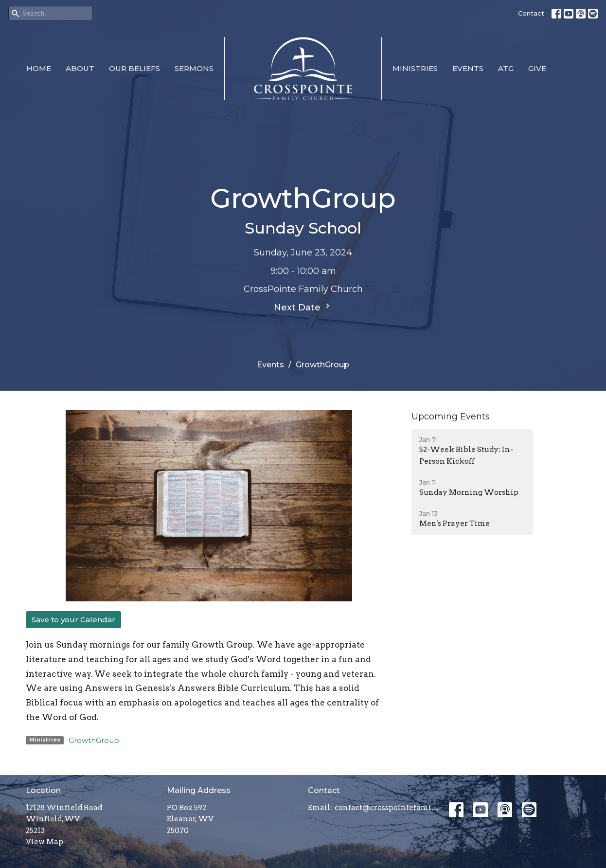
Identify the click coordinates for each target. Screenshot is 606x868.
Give (537, 68)
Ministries (415, 68)
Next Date (303, 307)
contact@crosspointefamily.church (387, 808)
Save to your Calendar (73, 620)
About (80, 68)
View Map (45, 842)
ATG (506, 68)
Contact (531, 13)
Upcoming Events (451, 416)
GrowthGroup (94, 740)
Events (468, 68)
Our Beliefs (134, 68)
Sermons (194, 68)
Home (39, 68)
